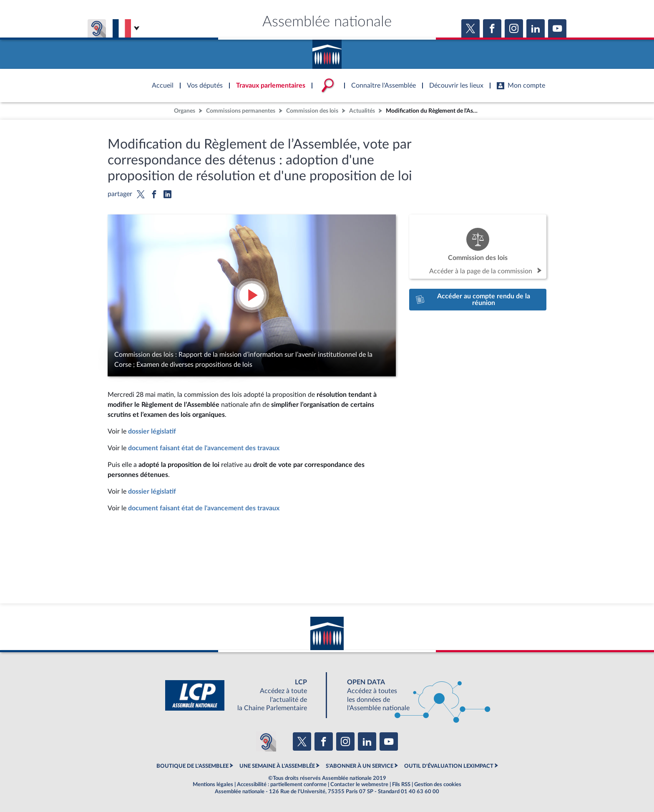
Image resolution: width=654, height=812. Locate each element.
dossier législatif (152, 431)
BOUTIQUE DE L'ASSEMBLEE (192, 766)
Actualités (362, 111)
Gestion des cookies (438, 784)
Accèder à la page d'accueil (327, 51)
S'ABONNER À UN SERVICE (360, 766)
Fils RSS (401, 784)
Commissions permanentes (241, 111)
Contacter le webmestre (359, 784)
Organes (185, 111)
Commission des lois (312, 111)
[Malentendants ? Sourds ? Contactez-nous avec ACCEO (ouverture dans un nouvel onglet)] (266, 741)
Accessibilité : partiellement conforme (282, 784)
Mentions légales (213, 784)
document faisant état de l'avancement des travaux (204, 448)
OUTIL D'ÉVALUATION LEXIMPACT (449, 766)
